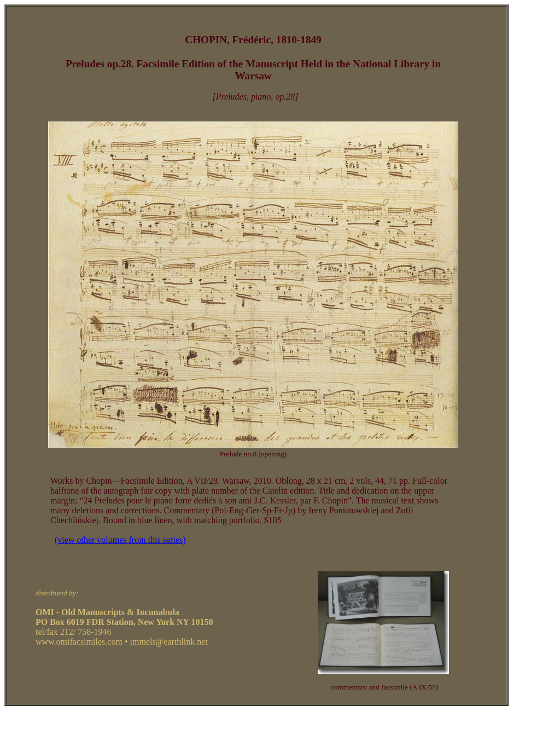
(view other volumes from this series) (120, 540)
